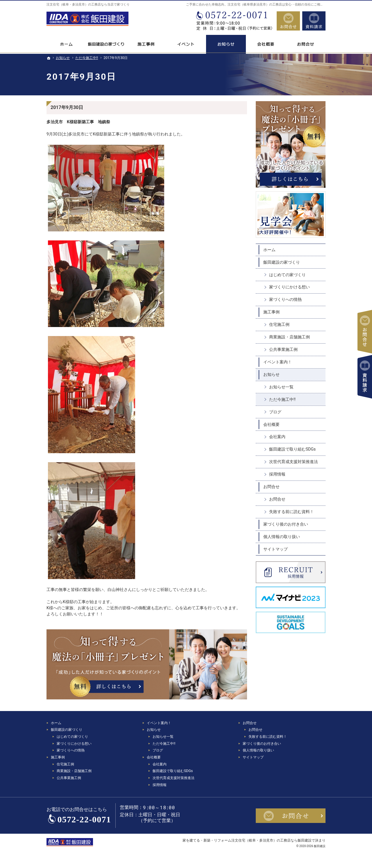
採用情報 (277, 474)
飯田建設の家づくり (282, 262)
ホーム (269, 250)
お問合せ (271, 487)
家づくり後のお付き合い (286, 524)
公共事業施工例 (283, 349)
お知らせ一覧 (281, 387)
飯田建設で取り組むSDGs (292, 449)
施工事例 (271, 312)
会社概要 (271, 424)
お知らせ (271, 374)
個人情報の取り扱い (282, 537)
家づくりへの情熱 (285, 299)
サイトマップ (276, 549)
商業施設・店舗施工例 (289, 337)
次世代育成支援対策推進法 (294, 462)
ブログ (275, 412)
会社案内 (277, 437)
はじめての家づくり (287, 275)
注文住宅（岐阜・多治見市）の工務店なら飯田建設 (271, 840)
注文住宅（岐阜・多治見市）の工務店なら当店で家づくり (88, 5)
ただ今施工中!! (282, 399)
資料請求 (314, 21)
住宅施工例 (279, 324)
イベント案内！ (278, 362)
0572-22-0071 (234, 21)
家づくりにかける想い (289, 287)
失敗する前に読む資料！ (291, 512)
